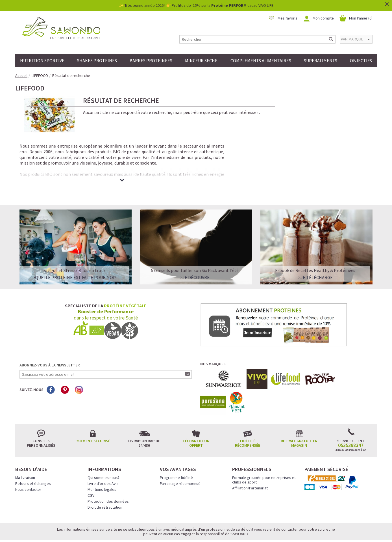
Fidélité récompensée (248, 422)
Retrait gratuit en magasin (299, 422)
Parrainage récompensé (180, 462)
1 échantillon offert (196, 422)
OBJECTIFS (361, 61)
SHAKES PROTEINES (97, 61)
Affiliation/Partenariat (250, 467)
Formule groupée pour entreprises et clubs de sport (264, 459)
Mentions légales (102, 468)
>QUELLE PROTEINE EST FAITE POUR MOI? (74, 256)
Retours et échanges (33, 462)
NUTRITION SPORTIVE (42, 61)
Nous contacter (28, 468)
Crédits (216, 530)
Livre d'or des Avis (103, 462)
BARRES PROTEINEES (151, 61)
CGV (91, 474)
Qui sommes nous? (104, 456)
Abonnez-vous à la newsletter (50, 344)
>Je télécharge (315, 256)
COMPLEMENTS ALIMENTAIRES (261, 61)
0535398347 (351, 424)
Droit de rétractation (105, 486)
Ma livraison (25, 456)
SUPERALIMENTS (321, 61)
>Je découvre (195, 256)
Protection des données (108, 480)
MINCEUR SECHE (201, 61)
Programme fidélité (176, 456)
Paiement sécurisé (93, 420)
